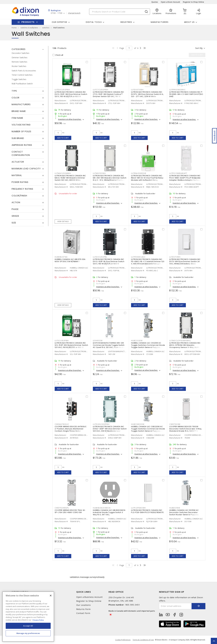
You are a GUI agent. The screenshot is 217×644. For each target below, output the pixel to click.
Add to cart (63, 138)
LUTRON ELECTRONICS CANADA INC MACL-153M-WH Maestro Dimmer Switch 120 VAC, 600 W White (70, 178)
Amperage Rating (22, 145)
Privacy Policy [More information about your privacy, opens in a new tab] (38, 620)
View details (63, 221)
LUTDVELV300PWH (101, 424)
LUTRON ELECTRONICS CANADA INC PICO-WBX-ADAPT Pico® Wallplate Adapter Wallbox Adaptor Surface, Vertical (185, 179)
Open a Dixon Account (170, 2)
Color (15, 98)
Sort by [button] (199, 48)
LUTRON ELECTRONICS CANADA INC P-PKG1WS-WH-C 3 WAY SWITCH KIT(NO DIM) (186, 94)
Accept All (28, 626)
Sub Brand (18, 138)
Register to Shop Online (193, 2)
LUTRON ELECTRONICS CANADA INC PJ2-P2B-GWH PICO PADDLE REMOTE (147, 511)
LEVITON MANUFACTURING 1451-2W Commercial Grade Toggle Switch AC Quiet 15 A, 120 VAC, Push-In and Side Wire (109, 346)
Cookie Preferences (123, 640)
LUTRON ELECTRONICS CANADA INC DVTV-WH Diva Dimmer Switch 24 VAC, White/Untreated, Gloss (185, 261)
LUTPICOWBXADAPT (178, 173)
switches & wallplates (29, 28)
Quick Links (84, 592)
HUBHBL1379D (61, 257)
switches (46, 28)
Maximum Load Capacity (26, 169)
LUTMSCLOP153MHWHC (180, 341)
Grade (15, 216)
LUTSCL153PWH (62, 341)
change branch (74, 13)
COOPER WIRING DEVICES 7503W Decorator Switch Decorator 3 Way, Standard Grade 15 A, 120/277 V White (186, 430)
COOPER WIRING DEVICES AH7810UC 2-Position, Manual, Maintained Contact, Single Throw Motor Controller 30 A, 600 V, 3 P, (71, 430)
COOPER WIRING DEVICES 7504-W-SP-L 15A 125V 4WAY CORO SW (70, 511)
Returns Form (83, 609)
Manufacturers (160, 22)
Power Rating (20, 182)
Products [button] (28, 22)
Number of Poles (21, 131)
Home (14, 28)
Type (14, 91)
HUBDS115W (175, 508)
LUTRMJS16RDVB (139, 173)
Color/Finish (19, 196)
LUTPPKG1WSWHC (177, 90)
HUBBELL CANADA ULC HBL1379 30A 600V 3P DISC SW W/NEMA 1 (70, 260)
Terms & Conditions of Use (143, 640)
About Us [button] (189, 22)
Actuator (18, 162)
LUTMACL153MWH (63, 173)
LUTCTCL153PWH (101, 90)
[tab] (28, 49)
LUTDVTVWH (175, 257)
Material (17, 175)
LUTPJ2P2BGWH (138, 508)
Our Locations (83, 605)
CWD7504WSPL (62, 508)
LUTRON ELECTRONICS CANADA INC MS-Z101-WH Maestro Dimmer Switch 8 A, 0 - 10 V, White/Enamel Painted (110, 178)
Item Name (17, 118)
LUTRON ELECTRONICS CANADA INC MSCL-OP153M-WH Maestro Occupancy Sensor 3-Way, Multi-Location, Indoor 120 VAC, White (185, 346)
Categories (19, 49)
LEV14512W (98, 341)
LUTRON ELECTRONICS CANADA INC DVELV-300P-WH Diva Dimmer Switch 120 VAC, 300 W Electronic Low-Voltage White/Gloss (110, 430)
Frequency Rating (22, 189)
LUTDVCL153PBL (100, 257)
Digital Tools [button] (94, 22)
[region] (28, 617)
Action (16, 202)
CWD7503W (175, 424)
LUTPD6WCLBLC (138, 257)
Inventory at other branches (70, 119)
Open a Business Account (89, 597)
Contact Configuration (21, 153)
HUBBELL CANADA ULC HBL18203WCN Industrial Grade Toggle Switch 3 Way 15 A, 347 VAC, (109, 512)
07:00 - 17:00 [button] (57, 13)
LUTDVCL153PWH (62, 90)
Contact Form (83, 613)
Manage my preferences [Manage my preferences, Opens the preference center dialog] (28, 633)
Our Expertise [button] (60, 22)
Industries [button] (126, 22)
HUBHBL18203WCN (102, 508)
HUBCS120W (137, 341)
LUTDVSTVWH (137, 90)
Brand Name (19, 111)
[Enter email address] (175, 606)
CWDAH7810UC (62, 424)
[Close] (51, 596)
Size (14, 223)
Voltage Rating (21, 125)
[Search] (120, 12)
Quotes (155, 2)
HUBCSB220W (138, 424)
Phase (15, 209)
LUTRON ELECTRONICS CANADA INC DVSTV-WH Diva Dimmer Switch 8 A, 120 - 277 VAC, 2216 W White (147, 94)
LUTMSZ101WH (99, 173)
